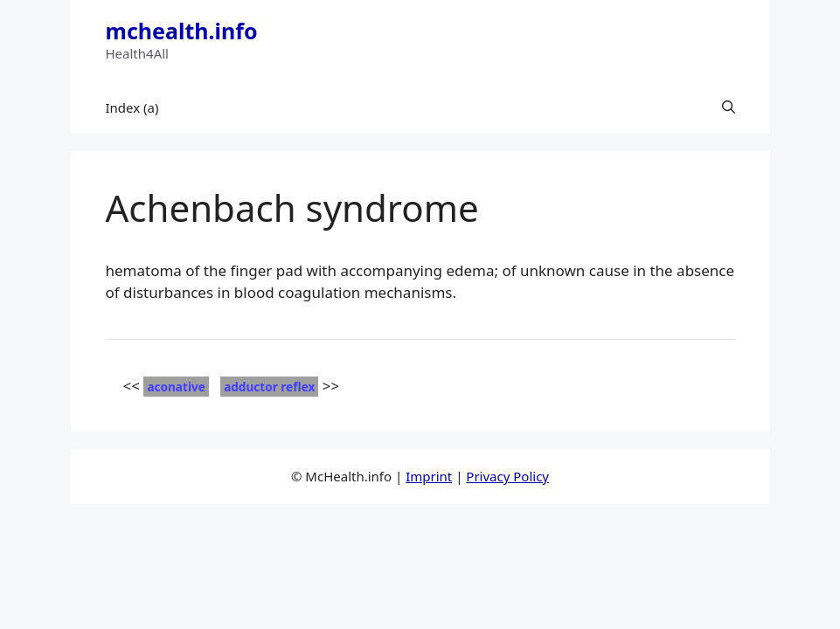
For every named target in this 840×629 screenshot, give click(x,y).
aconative (176, 387)
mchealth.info (182, 31)
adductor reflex (269, 387)
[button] (729, 107)
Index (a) (132, 107)
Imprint (429, 476)
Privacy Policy (507, 476)
